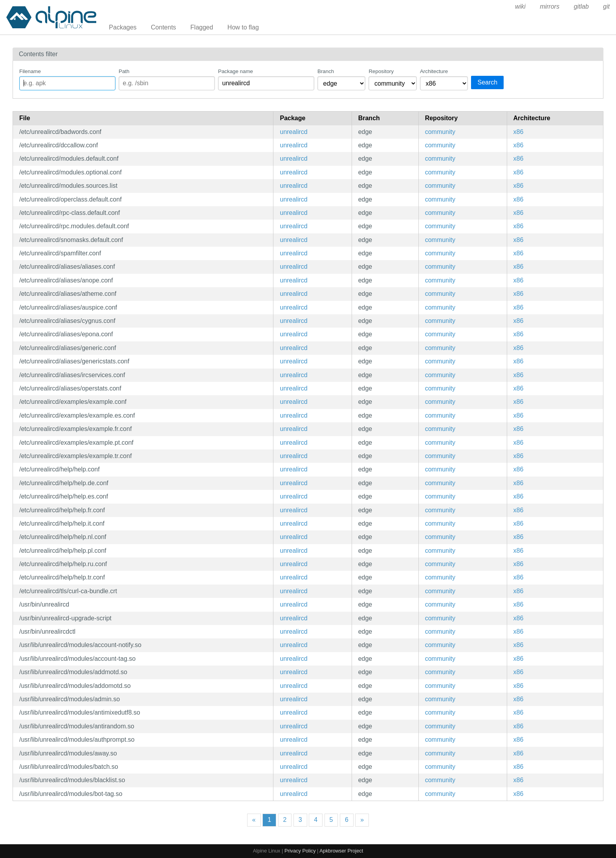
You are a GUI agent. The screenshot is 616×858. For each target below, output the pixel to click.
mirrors (550, 6)
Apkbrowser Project (341, 851)
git (606, 6)
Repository (381, 71)
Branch (326, 71)
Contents (163, 27)
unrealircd (293, 132)
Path (124, 71)
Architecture (434, 71)
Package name (236, 71)
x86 (519, 132)
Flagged (202, 27)
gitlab (581, 6)
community (440, 132)
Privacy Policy (300, 851)
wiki (520, 6)
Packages (123, 27)
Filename (30, 71)
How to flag (243, 27)
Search (487, 82)
